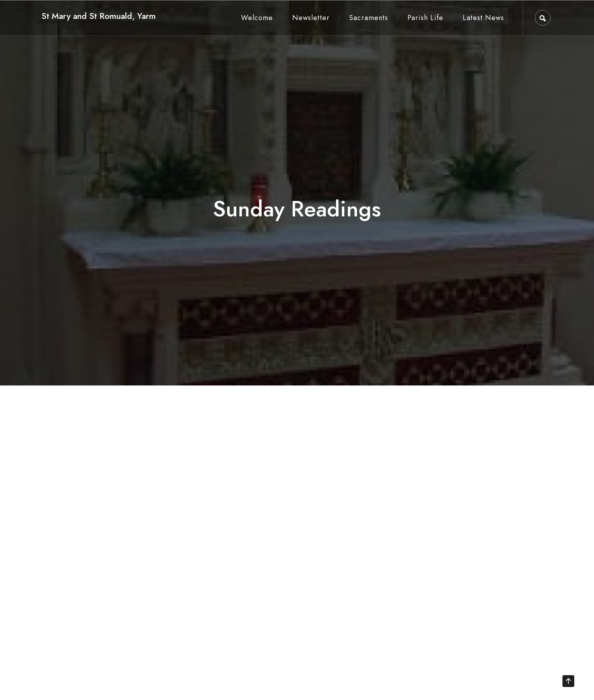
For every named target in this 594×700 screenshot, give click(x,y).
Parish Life (425, 18)
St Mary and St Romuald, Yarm (99, 16)
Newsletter (311, 18)
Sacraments (369, 18)
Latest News (483, 18)
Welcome (257, 18)
